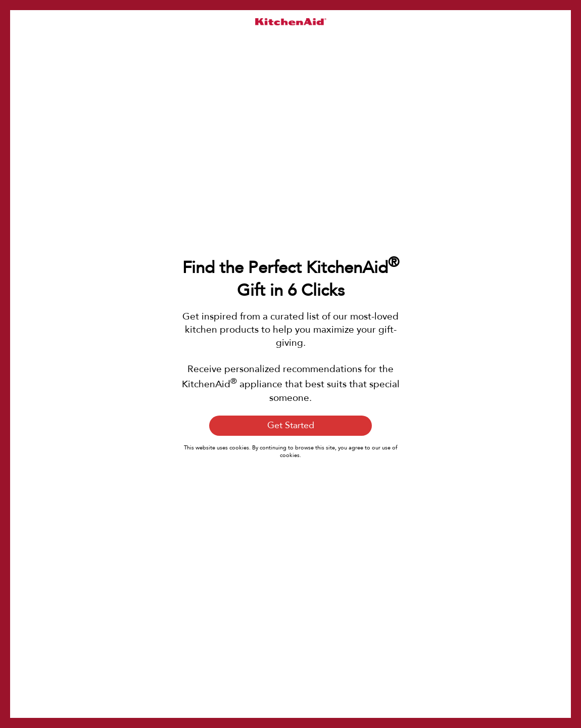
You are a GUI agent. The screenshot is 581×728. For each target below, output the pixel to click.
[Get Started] (290, 426)
